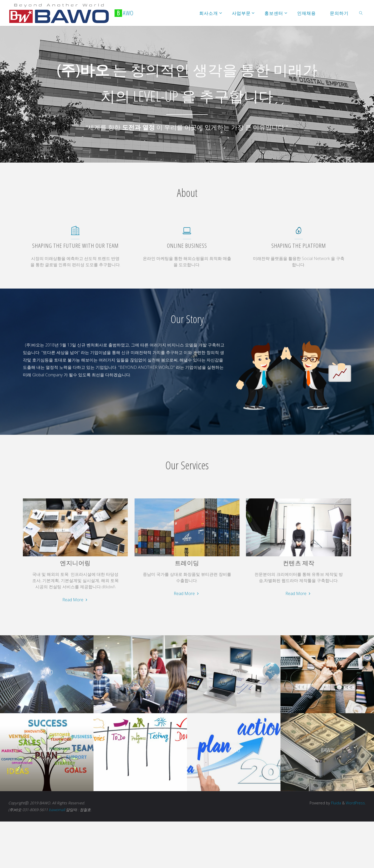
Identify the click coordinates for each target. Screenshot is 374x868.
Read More (75, 600)
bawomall (57, 810)
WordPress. (356, 803)
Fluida (336, 803)
